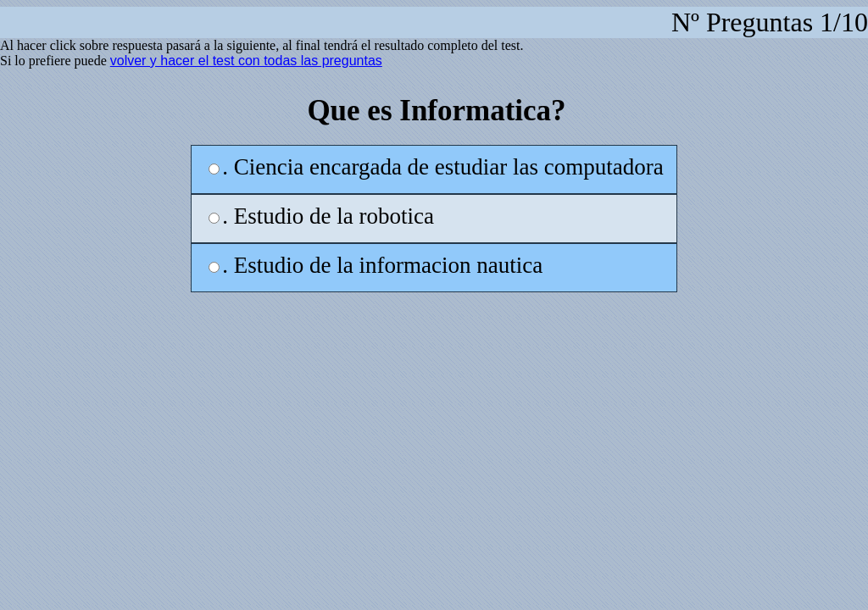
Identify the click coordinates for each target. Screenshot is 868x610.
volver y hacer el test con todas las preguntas (246, 61)
